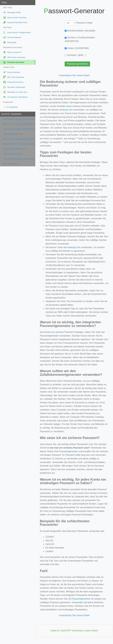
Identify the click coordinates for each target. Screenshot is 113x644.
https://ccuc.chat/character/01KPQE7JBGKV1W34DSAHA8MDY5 (19, 139)
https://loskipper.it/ (11, 164)
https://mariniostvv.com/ (13, 134)
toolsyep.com (66, 110)
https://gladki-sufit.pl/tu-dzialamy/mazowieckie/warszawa (19, 119)
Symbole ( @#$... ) (75, 55)
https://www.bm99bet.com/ (14, 149)
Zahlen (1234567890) (77, 48)
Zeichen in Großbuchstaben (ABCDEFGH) (80, 39)
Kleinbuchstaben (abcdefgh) (80, 31)
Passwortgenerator (49, 336)
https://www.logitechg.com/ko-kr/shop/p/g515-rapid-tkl (19, 159)
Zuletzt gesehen (11, 114)
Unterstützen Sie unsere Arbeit (74, 75)
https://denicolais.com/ (13, 154)
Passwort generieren (77, 64)
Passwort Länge (84, 23)
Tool (4, 2)
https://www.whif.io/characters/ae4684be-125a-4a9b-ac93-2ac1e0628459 (19, 144)
